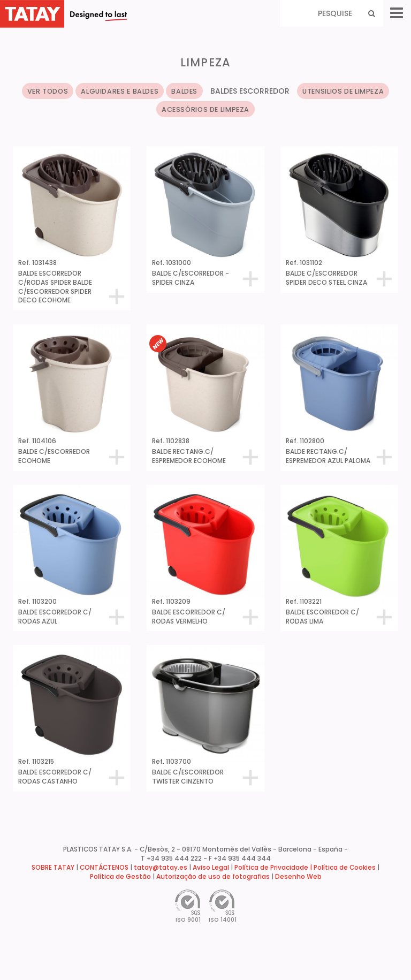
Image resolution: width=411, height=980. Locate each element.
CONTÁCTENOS (104, 868)
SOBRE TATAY (53, 868)
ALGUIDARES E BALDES (120, 91)
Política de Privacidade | (274, 868)
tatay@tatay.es (161, 868)
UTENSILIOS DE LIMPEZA (343, 91)
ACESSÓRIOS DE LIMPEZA (205, 109)
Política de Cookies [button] (345, 868)
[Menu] (397, 13)
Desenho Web (298, 877)
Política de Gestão (120, 877)
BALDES (184, 91)
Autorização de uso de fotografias (213, 877)
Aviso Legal (211, 868)
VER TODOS (48, 91)
